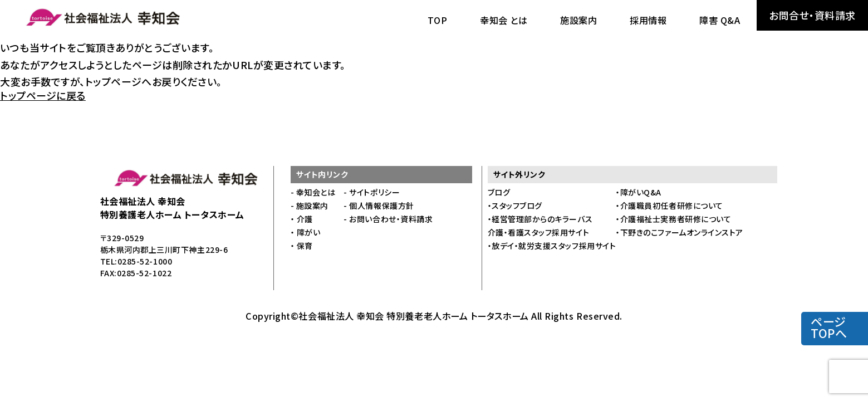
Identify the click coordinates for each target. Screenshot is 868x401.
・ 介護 (302, 219)
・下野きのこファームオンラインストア (680, 232)
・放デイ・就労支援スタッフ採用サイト (552, 246)
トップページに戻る (43, 95)
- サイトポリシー (372, 192)
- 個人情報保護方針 (379, 206)
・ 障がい (306, 232)
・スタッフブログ (515, 206)
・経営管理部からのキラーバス (540, 219)
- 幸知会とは (313, 192)
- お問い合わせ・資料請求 (388, 219)
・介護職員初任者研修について (670, 206)
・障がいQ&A (639, 192)
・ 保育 (302, 246)
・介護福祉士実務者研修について (673, 219)
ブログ (499, 192)
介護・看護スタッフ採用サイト (539, 232)
